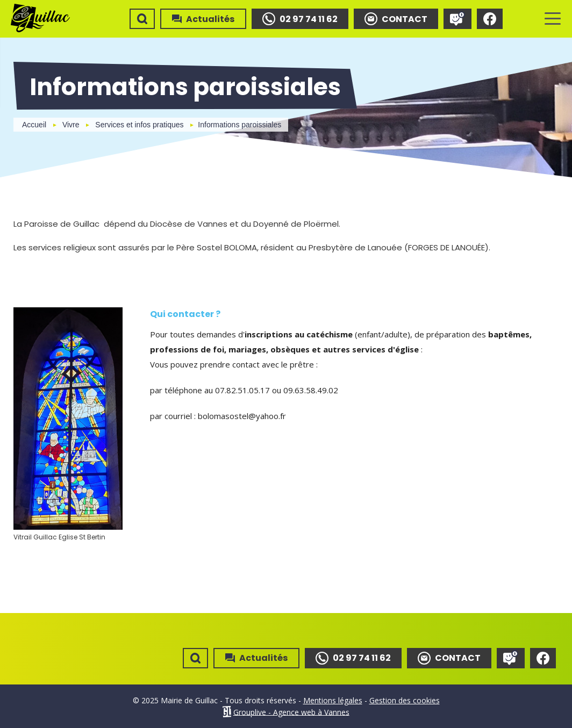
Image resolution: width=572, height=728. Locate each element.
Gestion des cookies (405, 700)
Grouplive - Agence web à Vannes (291, 712)
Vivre (71, 125)
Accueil (34, 125)
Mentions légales (333, 700)
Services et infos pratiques (139, 125)
